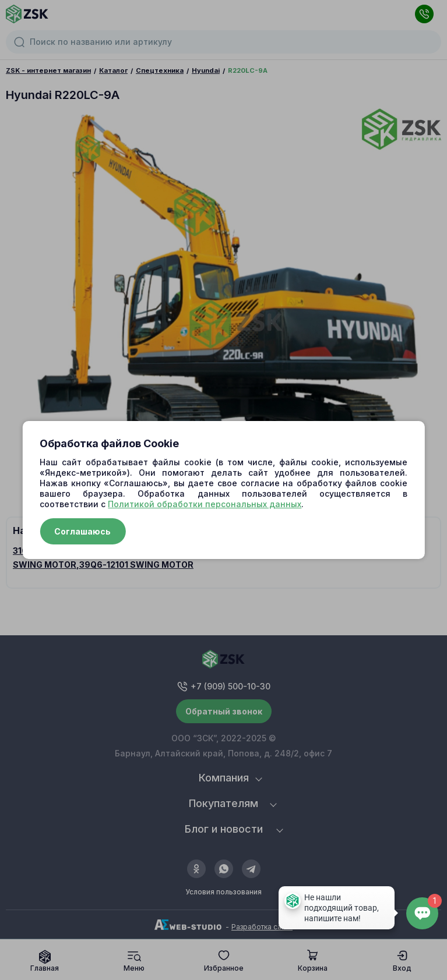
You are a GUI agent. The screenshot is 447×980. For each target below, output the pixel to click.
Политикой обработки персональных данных (205, 504)
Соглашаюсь (82, 531)
